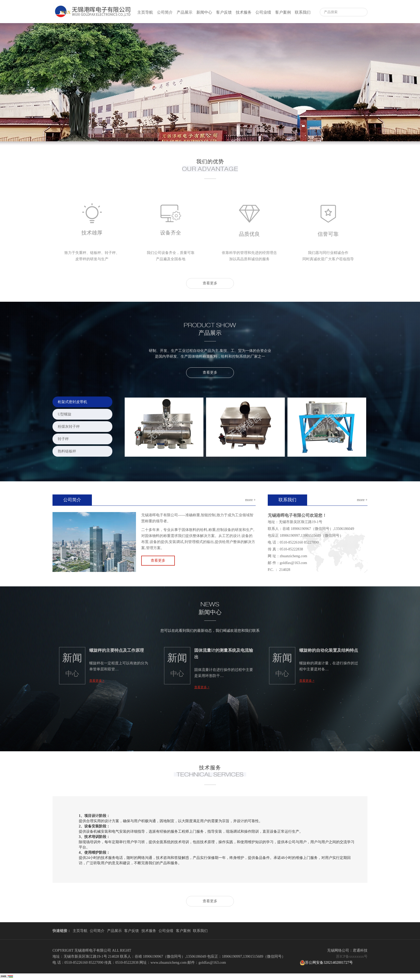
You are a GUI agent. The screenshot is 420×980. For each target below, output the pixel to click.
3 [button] (215, 133)
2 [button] (210, 133)
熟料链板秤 (67, 451)
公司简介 (165, 12)
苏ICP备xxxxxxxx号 (352, 956)
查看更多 (210, 283)
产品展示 (185, 12)
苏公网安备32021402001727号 (326, 963)
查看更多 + (97, 681)
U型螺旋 (65, 414)
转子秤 (63, 439)
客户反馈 (224, 12)
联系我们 (303, 12)
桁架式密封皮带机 (72, 402)
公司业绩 (263, 12)
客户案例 (283, 12)
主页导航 (145, 12)
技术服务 (244, 12)
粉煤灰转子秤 (69, 427)
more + (250, 500)
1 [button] (205, 133)
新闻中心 (204, 12)
